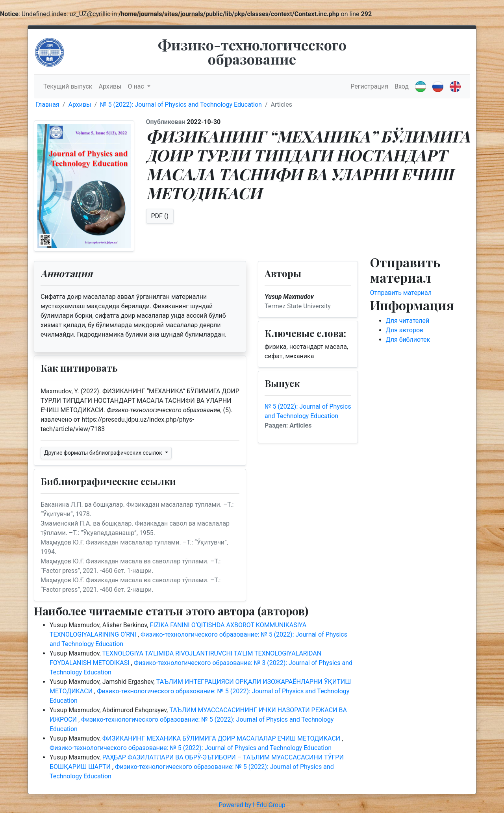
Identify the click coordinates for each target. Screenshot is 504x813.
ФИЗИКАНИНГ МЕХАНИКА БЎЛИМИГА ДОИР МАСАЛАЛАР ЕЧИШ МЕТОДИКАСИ (222, 738)
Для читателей (408, 321)
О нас (137, 86)
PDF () (160, 216)
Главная (47, 105)
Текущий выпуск (68, 86)
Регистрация (369, 86)
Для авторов (405, 330)
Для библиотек (408, 340)
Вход (402, 86)
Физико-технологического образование (252, 52)
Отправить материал (401, 293)
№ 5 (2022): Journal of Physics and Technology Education (181, 105)
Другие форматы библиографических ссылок (104, 453)
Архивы (110, 86)
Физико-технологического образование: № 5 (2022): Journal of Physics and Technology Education (191, 748)
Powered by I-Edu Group (252, 805)
